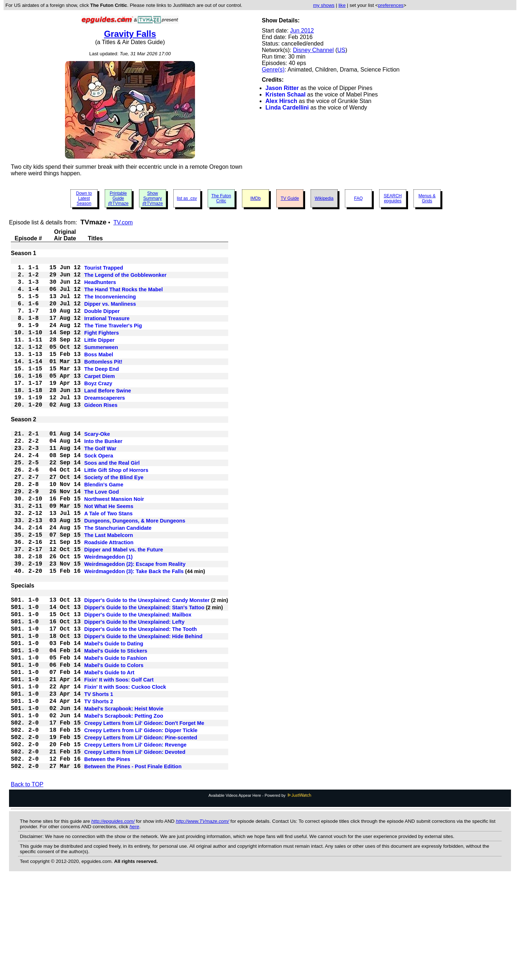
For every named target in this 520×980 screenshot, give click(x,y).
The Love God (101, 537)
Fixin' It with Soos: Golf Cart (119, 761)
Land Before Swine (108, 417)
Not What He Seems (109, 555)
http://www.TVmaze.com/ (202, 921)
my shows (324, 5)
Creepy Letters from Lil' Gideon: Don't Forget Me (144, 813)
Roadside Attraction (109, 598)
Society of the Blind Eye (114, 520)
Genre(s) (273, 70)
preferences (391, 5)
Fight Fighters (101, 348)
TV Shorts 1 (99, 779)
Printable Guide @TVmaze (118, 198)
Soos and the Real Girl (112, 503)
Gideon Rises (101, 435)
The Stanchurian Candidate (118, 581)
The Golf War (100, 485)
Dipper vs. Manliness (110, 313)
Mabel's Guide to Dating (114, 718)
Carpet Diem (99, 400)
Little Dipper (99, 357)
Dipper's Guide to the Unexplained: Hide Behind (143, 709)
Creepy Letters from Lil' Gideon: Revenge (135, 839)
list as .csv (187, 198)
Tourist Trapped (104, 270)
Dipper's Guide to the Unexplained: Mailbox (138, 683)
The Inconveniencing (110, 305)
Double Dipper (102, 322)
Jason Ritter (282, 88)
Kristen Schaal (285, 94)
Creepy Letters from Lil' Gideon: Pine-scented (141, 831)
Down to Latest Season (84, 198)
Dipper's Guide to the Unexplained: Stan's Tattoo (144, 675)
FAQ (358, 198)
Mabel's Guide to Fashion (116, 735)
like (342, 5)
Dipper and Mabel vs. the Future (123, 607)
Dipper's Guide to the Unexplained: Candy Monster (147, 666)
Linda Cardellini (287, 108)
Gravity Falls (130, 34)
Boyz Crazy (98, 409)
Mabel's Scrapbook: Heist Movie (124, 796)
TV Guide (290, 198)
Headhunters (100, 287)
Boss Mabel (99, 374)
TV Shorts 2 (99, 787)
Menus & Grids (427, 198)
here (135, 926)
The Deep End (101, 391)
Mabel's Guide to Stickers (116, 727)
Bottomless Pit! (103, 383)
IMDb (255, 198)
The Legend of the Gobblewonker (125, 279)
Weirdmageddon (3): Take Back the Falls (134, 633)
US (341, 50)
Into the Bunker (103, 477)
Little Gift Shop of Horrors (116, 511)
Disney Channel (313, 50)
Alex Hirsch (281, 101)
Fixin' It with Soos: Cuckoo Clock (125, 770)
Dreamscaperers (105, 426)
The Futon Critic (221, 198)
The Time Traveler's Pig (113, 339)
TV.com (123, 222)
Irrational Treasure (107, 331)
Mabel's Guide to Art (109, 753)
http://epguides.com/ (113, 921)
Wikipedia (324, 198)
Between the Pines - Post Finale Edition (133, 865)
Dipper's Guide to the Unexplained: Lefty (134, 692)
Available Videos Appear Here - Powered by (260, 895)
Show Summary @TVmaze (153, 198)
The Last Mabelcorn (109, 589)
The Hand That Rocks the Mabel (123, 296)
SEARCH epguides (393, 198)
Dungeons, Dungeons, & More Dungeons (135, 572)
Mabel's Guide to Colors (114, 744)
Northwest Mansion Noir (114, 546)
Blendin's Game (104, 529)
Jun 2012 (302, 31)
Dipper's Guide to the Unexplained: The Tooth (140, 701)
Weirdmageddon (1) (108, 615)
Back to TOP (27, 884)
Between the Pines (107, 857)
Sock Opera (99, 494)
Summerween (101, 365)
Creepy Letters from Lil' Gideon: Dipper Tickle (141, 822)
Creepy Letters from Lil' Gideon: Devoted (135, 848)
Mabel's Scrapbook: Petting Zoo (124, 805)
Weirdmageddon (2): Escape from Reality (135, 624)
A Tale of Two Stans (108, 563)
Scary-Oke (97, 468)
